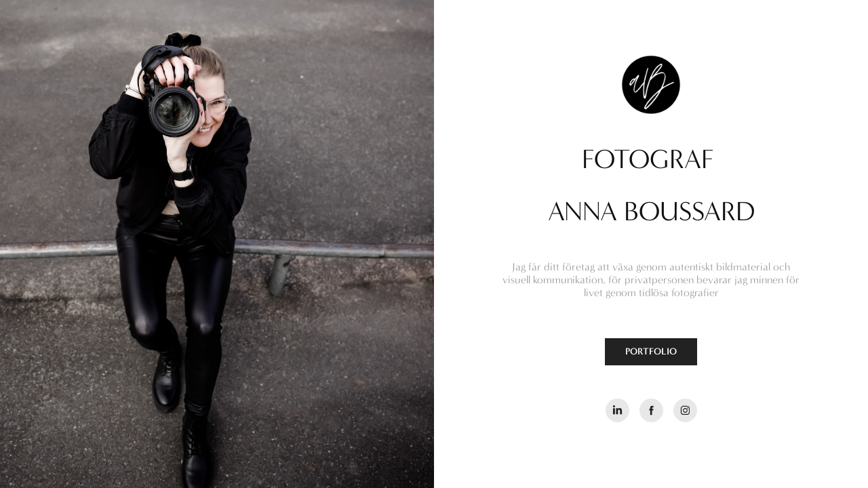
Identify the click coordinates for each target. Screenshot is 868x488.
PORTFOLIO (651, 351)
